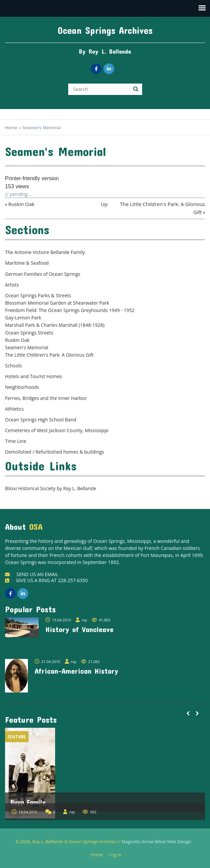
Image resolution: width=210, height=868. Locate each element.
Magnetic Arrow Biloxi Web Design (156, 841)
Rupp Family (28, 802)
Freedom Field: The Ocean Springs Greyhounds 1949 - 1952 (70, 310)
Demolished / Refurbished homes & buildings (55, 452)
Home (11, 127)
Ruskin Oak (20, 204)
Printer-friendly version (32, 178)
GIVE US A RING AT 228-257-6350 (46, 580)
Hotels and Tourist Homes (34, 376)
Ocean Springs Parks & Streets (38, 295)
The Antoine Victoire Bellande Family (45, 252)
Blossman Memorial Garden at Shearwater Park (57, 303)
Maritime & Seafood (27, 263)
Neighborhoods (22, 387)
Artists (12, 285)
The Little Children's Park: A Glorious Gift (49, 355)
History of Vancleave (79, 629)
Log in (117, 855)
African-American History (76, 671)
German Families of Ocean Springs (43, 274)
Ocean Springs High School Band (41, 420)
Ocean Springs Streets (29, 333)
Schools (13, 366)
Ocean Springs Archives (105, 30)
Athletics (14, 409)
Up (104, 204)
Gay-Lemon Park (23, 318)
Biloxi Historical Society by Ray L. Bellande (51, 488)
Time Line (16, 441)
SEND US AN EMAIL (32, 574)
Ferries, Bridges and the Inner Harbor (46, 398)
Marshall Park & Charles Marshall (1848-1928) (55, 325)
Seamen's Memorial (27, 347)
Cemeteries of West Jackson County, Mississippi (57, 430)
